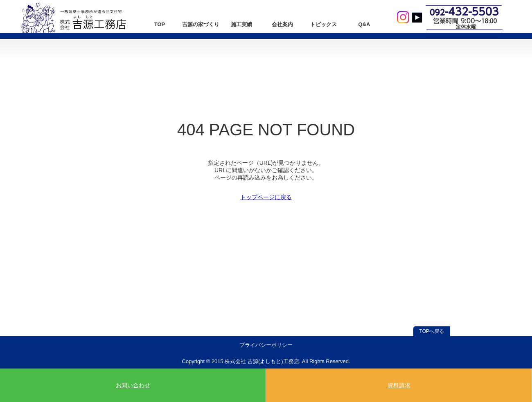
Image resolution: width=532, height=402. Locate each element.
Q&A (364, 24)
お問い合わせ (133, 385)
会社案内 (282, 24)
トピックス (323, 24)
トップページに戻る (266, 197)
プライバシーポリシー (266, 345)
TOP (160, 24)
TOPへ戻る (432, 331)
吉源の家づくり (201, 24)
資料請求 (399, 385)
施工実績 (241, 24)
